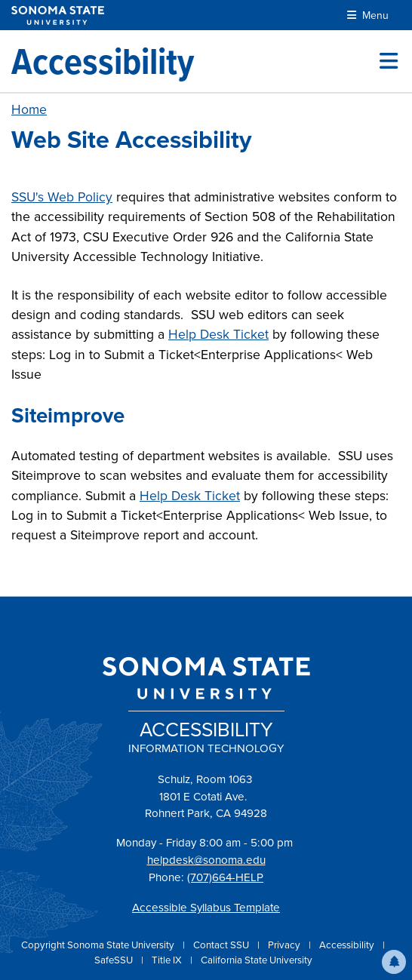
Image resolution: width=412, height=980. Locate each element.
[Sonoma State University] (58, 15)
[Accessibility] (103, 61)
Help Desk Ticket (218, 334)
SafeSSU (115, 960)
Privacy (285, 945)
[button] (394, 962)
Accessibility (348, 945)
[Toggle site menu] (389, 61)
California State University (257, 960)
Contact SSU (222, 945)
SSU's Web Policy (62, 197)
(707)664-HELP (225, 877)
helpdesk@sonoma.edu (206, 860)
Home (29, 109)
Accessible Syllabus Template (206, 908)
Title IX (168, 960)
